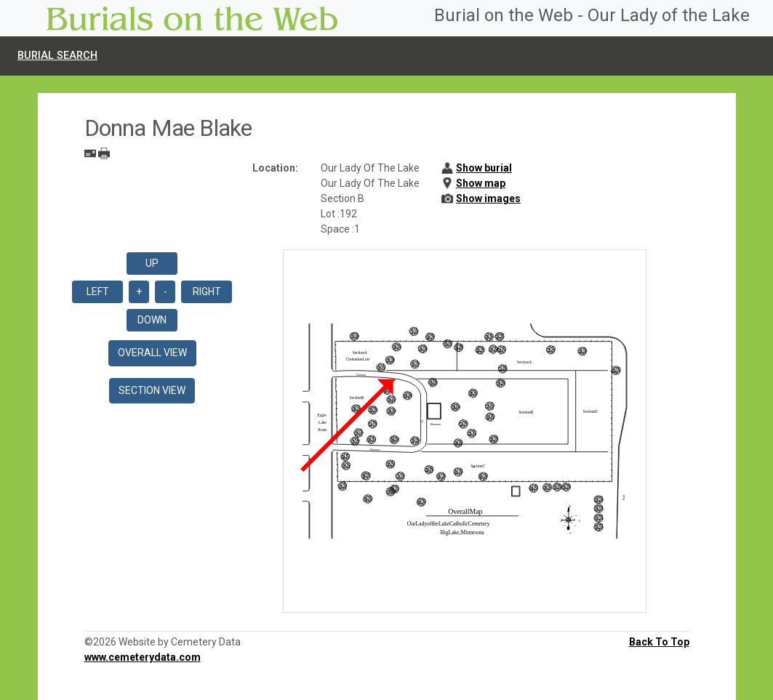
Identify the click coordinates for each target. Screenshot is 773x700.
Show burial (484, 168)
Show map (481, 183)
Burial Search (57, 56)
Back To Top (659, 642)
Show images (488, 198)
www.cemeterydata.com (143, 657)
